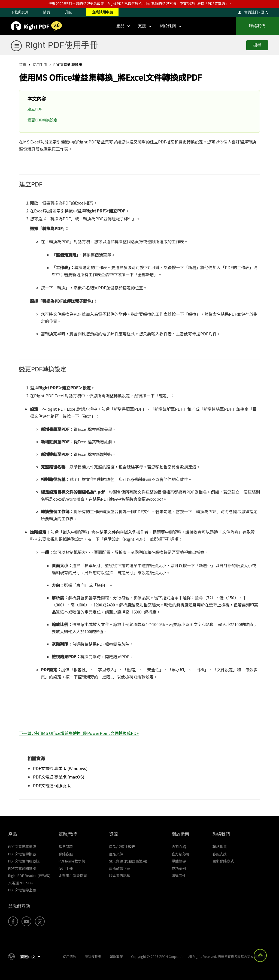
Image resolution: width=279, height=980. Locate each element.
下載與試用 (20, 12)
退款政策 (116, 956)
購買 (47, 12)
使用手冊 (40, 64)
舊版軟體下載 (120, 868)
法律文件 (179, 875)
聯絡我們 (257, 26)
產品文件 (116, 854)
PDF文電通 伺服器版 (52, 785)
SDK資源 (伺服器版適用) (128, 861)
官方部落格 (181, 854)
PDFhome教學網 (72, 861)
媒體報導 (179, 861)
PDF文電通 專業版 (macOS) (59, 777)
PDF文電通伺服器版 (24, 861)
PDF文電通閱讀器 (22, 868)
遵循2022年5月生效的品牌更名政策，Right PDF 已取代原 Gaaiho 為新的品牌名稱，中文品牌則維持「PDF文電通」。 (140, 3)
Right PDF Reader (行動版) (29, 875)
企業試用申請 (102, 12)
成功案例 (179, 868)
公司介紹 (179, 847)
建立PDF (35, 109)
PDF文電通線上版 (22, 890)
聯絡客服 (66, 854)
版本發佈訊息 (120, 875)
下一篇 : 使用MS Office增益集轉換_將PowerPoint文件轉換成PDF (79, 733)
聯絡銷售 (220, 847)
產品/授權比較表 (122, 847)
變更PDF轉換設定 (43, 120)
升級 (68, 12)
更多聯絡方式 (223, 861)
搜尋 (257, 45)
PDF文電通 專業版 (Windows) (60, 768)
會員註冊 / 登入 (256, 12)
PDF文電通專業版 (22, 847)
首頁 (23, 64)
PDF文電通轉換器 (22, 854)
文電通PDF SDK (21, 883)
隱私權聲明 (93, 956)
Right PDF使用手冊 (62, 45)
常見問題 (66, 847)
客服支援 (220, 854)
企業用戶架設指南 (73, 875)
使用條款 (69, 956)
